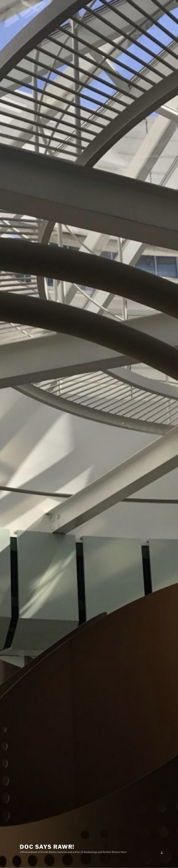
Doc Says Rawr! (47, 843)
